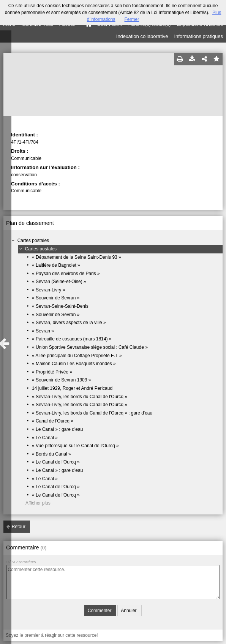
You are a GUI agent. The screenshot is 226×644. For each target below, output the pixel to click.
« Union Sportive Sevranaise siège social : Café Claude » (90, 347)
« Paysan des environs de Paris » (66, 274)
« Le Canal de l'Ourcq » (56, 462)
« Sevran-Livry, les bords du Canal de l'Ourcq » (80, 397)
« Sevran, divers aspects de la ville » (69, 323)
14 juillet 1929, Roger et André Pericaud (72, 388)
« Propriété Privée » (52, 372)
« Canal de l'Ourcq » (53, 421)
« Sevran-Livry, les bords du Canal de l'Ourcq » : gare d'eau (92, 413)
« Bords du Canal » (51, 454)
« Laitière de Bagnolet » (56, 265)
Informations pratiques (198, 36)
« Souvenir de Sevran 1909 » (61, 380)
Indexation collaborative (142, 36)
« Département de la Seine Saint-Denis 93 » (77, 257)
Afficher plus (38, 503)
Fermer (132, 19)
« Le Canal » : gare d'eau (57, 429)
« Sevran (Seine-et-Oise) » (59, 282)
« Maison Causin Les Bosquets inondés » (74, 364)
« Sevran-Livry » (48, 290)
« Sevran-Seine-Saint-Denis (60, 306)
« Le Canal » (45, 438)
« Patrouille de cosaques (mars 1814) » (72, 339)
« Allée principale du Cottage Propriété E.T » (77, 356)
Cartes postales (33, 241)
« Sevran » (43, 331)
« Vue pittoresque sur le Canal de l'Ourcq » (75, 446)
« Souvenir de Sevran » (56, 298)
